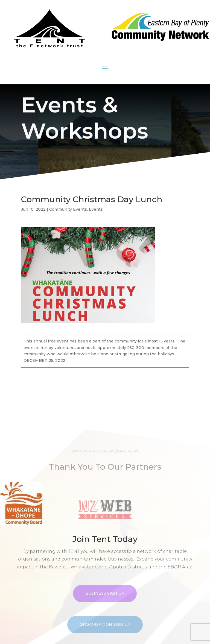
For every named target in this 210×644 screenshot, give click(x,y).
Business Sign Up (105, 608)
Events (96, 209)
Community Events (68, 209)
